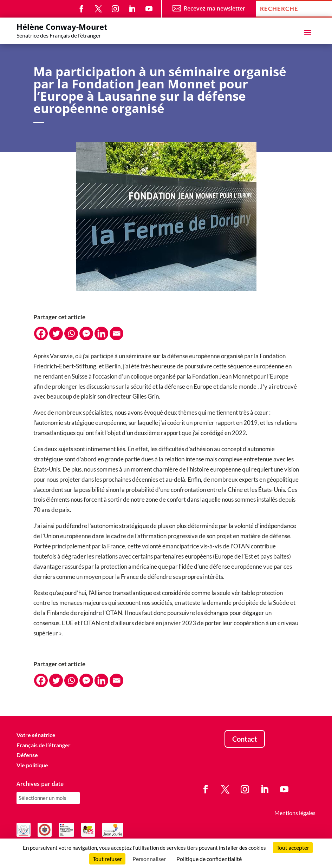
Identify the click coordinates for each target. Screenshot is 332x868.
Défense (27, 755)
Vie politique (32, 765)
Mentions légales (295, 813)
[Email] (116, 333)
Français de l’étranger (44, 745)
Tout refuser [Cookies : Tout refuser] (107, 859)
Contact (245, 739)
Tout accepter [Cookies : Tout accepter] (293, 847)
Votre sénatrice (36, 735)
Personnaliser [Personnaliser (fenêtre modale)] (149, 859)
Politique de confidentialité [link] (209, 859)
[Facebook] (41, 333)
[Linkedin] (101, 333)
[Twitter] (56, 333)
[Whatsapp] (71, 333)
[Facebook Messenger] (86, 333)
